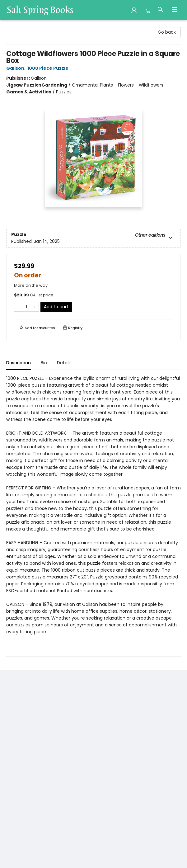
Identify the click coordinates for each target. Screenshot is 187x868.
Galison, (17, 68)
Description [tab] (19, 363)
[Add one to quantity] (35, 307)
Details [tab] (64, 363)
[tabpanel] (93, 516)
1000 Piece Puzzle (49, 68)
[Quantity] (26, 307)
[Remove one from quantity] (18, 307)
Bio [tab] (44, 363)
